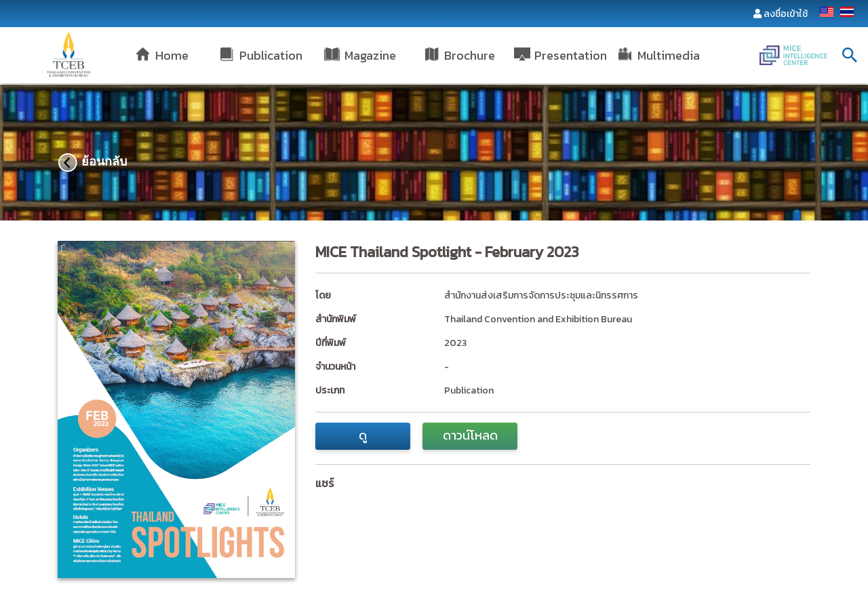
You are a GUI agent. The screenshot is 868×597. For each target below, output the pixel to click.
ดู (363, 435)
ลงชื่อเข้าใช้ (786, 14)
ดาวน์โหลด (470, 435)
